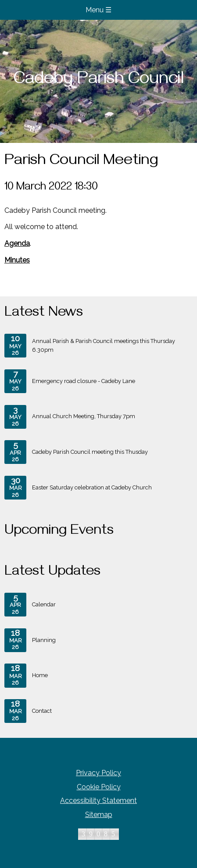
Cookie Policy (99, 787)
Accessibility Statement (98, 801)
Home (26, 675)
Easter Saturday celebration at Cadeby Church (78, 488)
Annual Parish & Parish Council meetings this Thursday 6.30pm (90, 346)
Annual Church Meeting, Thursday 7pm (70, 417)
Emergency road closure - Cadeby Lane (70, 381)
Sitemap (99, 815)
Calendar (30, 605)
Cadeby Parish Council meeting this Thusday (76, 452)
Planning (30, 640)
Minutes (17, 260)
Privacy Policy (98, 773)
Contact (28, 711)
